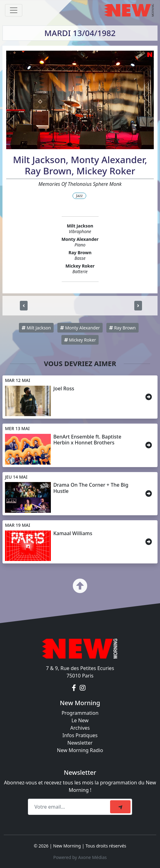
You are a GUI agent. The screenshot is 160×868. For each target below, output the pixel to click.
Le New (80, 720)
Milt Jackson (36, 328)
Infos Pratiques (80, 735)
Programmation (80, 713)
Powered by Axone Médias (80, 857)
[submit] (120, 807)
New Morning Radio (80, 750)
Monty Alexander (80, 328)
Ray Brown (122, 328)
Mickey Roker (80, 340)
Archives (80, 728)
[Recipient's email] (70, 807)
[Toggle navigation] (14, 10)
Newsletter (80, 743)
